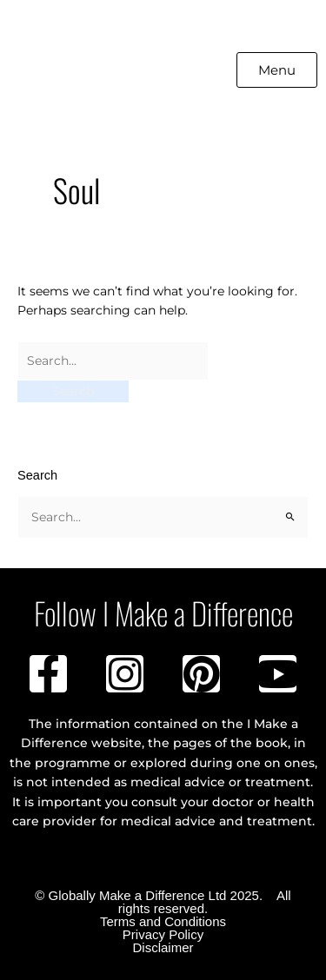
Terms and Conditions (163, 921)
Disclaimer (163, 947)
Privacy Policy (163, 934)
